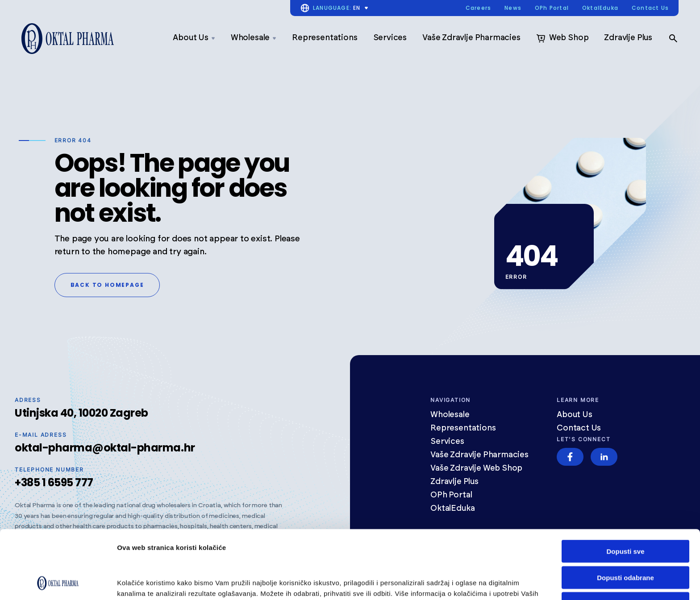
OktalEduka (600, 8)
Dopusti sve (625, 487)
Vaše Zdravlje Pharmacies (471, 38)
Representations (325, 38)
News (513, 8)
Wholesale (254, 38)
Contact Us (650, 8)
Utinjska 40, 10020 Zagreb (81, 413)
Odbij (625, 539)
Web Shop (562, 38)
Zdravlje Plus (628, 38)
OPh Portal (552, 8)
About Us (194, 38)
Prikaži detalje (140, 582)
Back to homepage (107, 285)
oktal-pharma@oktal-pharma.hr (105, 448)
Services (390, 38)
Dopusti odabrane (625, 513)
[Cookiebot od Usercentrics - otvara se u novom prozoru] (58, 583)
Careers (478, 8)
